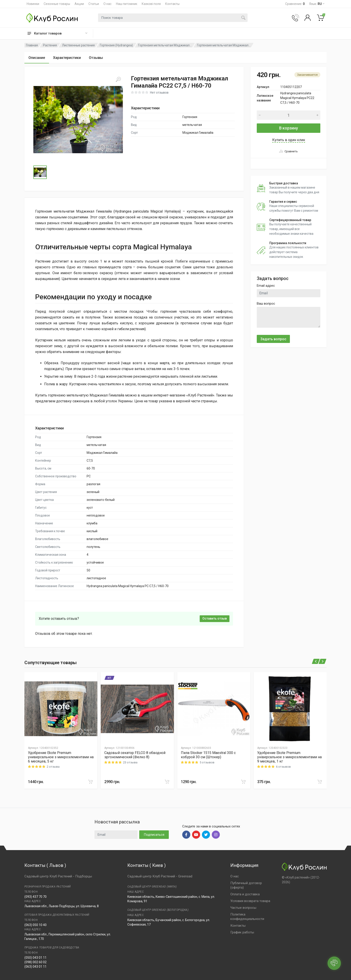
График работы (242, 932)
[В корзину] (90, 782)
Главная (32, 45)
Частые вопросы (243, 908)
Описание (37, 58)
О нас (107, 4)
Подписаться (154, 835)
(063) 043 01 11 (35, 967)
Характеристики (67, 58)
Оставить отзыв (215, 618)
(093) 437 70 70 (35, 897)
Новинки (33, 4)
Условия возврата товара (250, 901)
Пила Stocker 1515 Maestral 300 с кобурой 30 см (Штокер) (208, 755)
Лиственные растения (78, 45)
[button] (78, 120)
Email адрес (266, 286)
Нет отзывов (159, 93)
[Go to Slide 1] (40, 172)
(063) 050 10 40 (35, 925)
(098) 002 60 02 (35, 962)
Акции (79, 4)
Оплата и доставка (245, 894)
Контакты (172, 4)
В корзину (289, 128)
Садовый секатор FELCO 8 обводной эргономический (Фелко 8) (135, 755)
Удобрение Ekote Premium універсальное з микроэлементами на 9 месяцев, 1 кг (289, 757)
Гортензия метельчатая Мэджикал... (165, 45)
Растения (50, 45)
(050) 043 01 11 (35, 958)
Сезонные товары (57, 4)
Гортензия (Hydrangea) (116, 45)
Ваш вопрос (266, 304)
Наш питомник (127, 4)
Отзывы (96, 58)
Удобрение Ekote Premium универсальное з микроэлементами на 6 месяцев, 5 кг (61, 757)
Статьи (94, 4)
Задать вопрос (273, 339)
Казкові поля (151, 4)
